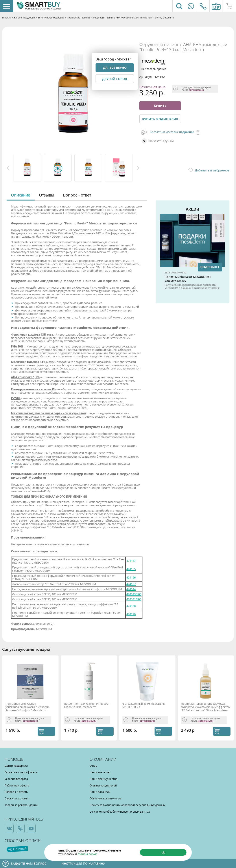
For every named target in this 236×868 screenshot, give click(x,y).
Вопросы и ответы (16, 792)
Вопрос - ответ (77, 195)
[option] (27, 168)
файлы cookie (88, 854)
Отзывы (47, 195)
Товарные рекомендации (21, 805)
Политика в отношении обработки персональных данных (127, 805)
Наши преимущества (103, 779)
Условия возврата (16, 779)
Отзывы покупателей (103, 785)
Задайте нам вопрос (29, 863)
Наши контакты (100, 772)
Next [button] (138, 168)
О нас (93, 766)
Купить (160, 106)
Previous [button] (8, 168)
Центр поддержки (16, 766)
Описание (21, 195)
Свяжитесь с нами (17, 798)
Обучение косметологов (105, 798)
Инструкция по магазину (83, 863)
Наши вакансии (100, 792)
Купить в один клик (160, 119)
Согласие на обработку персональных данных (120, 812)
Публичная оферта (17, 785)
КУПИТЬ (46, 731)
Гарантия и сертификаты (21, 772)
